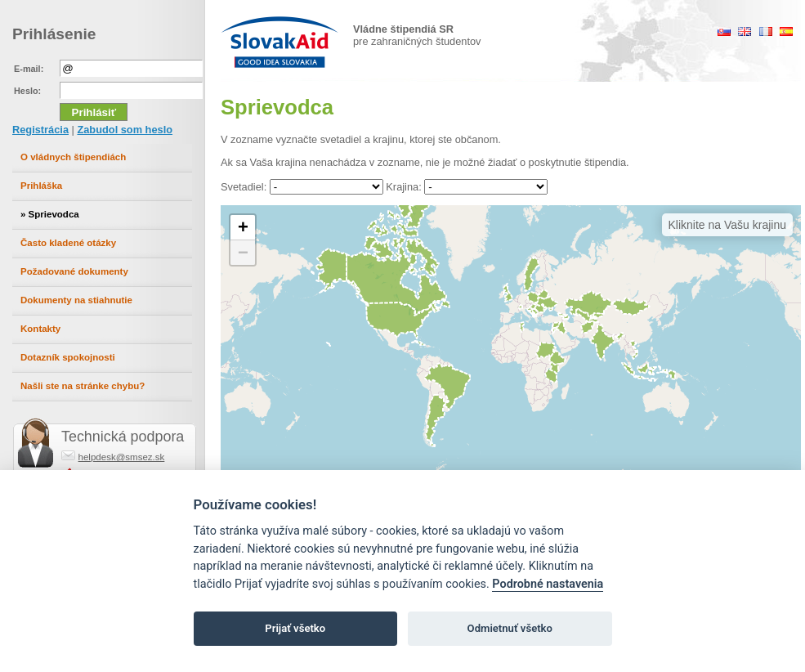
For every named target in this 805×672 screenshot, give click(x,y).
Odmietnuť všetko (510, 628)
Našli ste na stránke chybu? (83, 386)
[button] (243, 228)
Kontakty (40, 329)
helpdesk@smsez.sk (122, 457)
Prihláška (41, 186)
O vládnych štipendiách (73, 157)
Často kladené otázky (68, 243)
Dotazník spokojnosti (68, 357)
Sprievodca (54, 214)
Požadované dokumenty (74, 271)
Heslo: (27, 91)
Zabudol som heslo (125, 130)
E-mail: (29, 69)
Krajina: (403, 187)
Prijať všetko (295, 628)
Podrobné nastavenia (548, 584)
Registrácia (40, 130)
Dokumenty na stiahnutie (76, 300)
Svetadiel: (244, 187)
